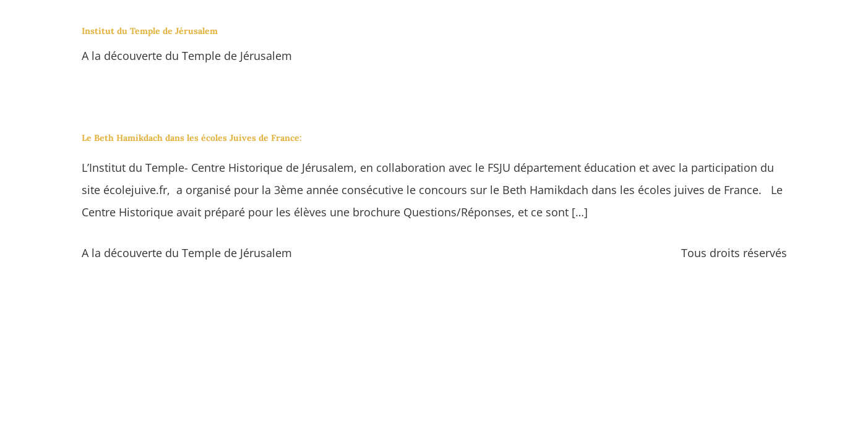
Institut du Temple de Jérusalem (150, 31)
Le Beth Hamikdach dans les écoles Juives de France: (192, 138)
